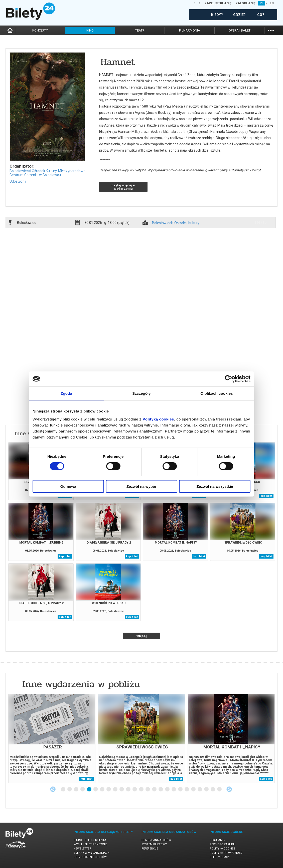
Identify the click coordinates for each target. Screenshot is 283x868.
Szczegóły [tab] (141, 393)
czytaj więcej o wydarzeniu (123, 187)
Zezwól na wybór (141, 486)
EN (272, 3)
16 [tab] (161, 789)
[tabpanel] (52, 739)
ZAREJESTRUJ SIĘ (218, 3)
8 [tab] (109, 789)
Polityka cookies (222, 849)
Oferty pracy (220, 857)
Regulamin (218, 840)
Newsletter (82, 849)
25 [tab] (220, 789)
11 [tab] (128, 789)
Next (229, 789)
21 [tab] (194, 789)
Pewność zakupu (222, 844)
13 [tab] (141, 789)
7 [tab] (102, 789)
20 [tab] (187, 789)
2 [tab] (70, 789)
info (261, 222)
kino (90, 30)
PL (262, 3)
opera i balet (240, 30)
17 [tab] (168, 789)
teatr (140, 30)
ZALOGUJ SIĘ (246, 3)
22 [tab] (200, 789)
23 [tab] (207, 789)
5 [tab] (89, 789)
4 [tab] (83, 789)
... (271, 30)
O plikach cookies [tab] (217, 393)
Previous (53, 789)
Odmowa (68, 486)
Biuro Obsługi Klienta (90, 840)
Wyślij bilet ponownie (90, 844)
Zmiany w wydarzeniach (92, 853)
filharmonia (190, 30)
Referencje (150, 849)
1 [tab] (63, 789)
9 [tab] (115, 789)
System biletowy (154, 844)
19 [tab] (181, 789)
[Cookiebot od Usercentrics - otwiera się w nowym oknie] (229, 379)
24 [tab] (213, 789)
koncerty (40, 30)
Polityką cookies (158, 419)
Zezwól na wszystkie (215, 486)
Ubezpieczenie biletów (90, 857)
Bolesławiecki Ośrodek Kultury (176, 223)
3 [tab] (76, 789)
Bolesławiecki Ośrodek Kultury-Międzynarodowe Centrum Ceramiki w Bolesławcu (47, 173)
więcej (142, 636)
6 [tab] (96, 789)
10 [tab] (122, 789)
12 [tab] (135, 789)
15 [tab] (155, 789)
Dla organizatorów (156, 840)
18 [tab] (174, 789)
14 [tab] (148, 789)
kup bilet (266, 496)
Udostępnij (18, 181)
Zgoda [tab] (66, 393)
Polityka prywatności (226, 853)
